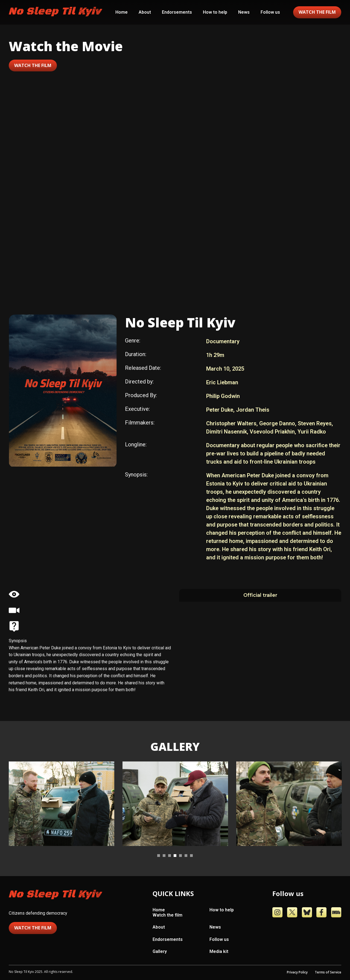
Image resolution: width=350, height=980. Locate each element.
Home (122, 12)
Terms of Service (328, 972)
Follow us (270, 12)
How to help (215, 12)
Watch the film (33, 65)
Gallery (160, 951)
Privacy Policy (297, 972)
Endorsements (177, 12)
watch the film (317, 12)
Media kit (219, 951)
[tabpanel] (62, 804)
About (145, 12)
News (244, 12)
